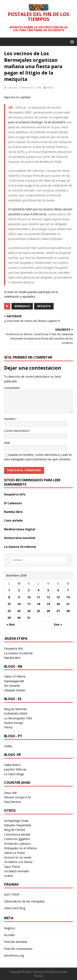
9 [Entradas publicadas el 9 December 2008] (19, 597)
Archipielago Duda (16, 821)
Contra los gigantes (17, 839)
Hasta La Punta (14, 853)
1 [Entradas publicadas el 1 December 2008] (9, 590)
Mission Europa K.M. (18, 797)
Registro (10, 928)
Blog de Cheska (14, 830)
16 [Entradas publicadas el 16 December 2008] (19, 604)
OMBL (8, 746)
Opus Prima (12, 867)
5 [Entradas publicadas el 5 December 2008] (48, 590)
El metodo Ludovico (17, 844)
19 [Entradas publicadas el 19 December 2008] (48, 604)
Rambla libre (13, 512)
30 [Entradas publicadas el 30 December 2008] (19, 618)
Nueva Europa (14, 723)
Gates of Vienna (15, 676)
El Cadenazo (13, 503)
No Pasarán (12, 686)
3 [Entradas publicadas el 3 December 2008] (29, 590)
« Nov (11, 624)
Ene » (58, 624)
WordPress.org (14, 955)
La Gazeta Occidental (20, 547)
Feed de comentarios (18, 949)
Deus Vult (10, 793)
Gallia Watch (12, 765)
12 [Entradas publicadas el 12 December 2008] (48, 597)
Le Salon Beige (14, 774)
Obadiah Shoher (15, 690)
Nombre (10, 419)
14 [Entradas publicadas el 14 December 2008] (68, 597)
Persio (8, 727)
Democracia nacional (20, 538)
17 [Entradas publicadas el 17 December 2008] (29, 604)
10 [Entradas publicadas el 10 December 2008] (29, 597)
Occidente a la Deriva (18, 862)
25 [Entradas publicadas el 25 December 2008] (38, 611)
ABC (11, 107)
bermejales (22, 306)
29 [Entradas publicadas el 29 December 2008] (9, 618)
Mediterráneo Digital (20, 529)
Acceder (9, 935)
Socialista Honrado (17, 871)
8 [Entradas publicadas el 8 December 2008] (9, 597)
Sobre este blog (15, 908)
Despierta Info (15, 494)
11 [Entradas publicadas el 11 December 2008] (38, 597)
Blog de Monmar (15, 709)
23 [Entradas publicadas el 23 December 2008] (19, 611)
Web (7, 443)
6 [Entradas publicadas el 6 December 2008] (58, 590)
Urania (8, 876)
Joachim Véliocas (15, 769)
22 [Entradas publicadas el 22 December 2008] (9, 611)
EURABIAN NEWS (16, 714)
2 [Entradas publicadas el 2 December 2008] (19, 590)
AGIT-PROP (12, 895)
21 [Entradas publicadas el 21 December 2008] (68, 604)
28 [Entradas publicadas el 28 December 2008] (68, 611)
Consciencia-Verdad (17, 834)
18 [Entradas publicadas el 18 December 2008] (38, 604)
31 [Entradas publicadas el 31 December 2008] (29, 618)
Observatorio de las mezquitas (24, 901)
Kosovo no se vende (18, 857)
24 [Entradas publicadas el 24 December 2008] (29, 611)
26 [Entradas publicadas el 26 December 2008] (48, 611)
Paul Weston (13, 802)
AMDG (51, 87)
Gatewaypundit (14, 681)
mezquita (44, 306)
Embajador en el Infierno (21, 848)
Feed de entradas (16, 942)
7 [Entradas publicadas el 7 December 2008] (68, 590)
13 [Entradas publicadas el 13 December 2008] (58, 597)
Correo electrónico (17, 431)
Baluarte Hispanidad (17, 825)
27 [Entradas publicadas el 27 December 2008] (58, 611)
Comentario (12, 388)
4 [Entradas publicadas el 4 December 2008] (38, 590)
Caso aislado (13, 520)
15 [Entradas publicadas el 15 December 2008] (9, 604)
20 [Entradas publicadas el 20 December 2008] (58, 604)
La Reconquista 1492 (18, 718)
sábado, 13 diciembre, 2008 (24, 87)
